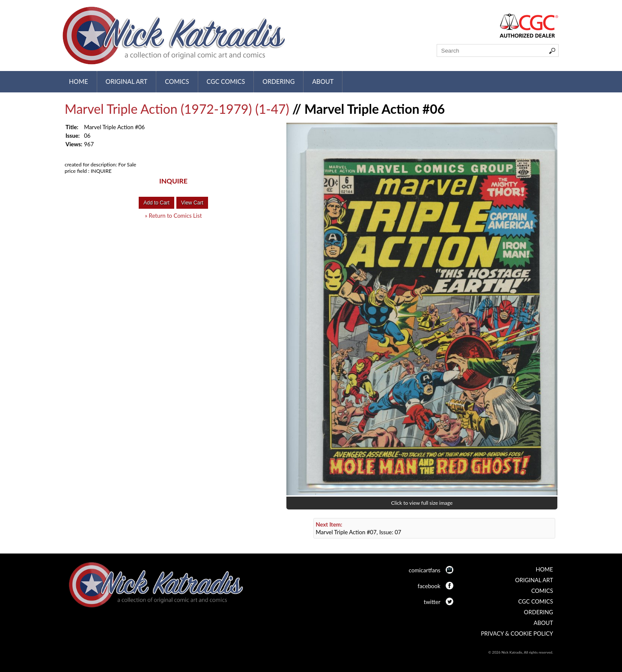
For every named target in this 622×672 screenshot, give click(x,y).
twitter (432, 602)
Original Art (127, 81)
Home (79, 81)
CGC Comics (226, 81)
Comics (177, 81)
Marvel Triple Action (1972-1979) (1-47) (177, 109)
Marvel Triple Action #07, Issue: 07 (359, 528)
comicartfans (425, 570)
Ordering (278, 81)
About (323, 81)
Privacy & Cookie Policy (517, 634)
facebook (429, 586)
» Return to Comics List (174, 216)
